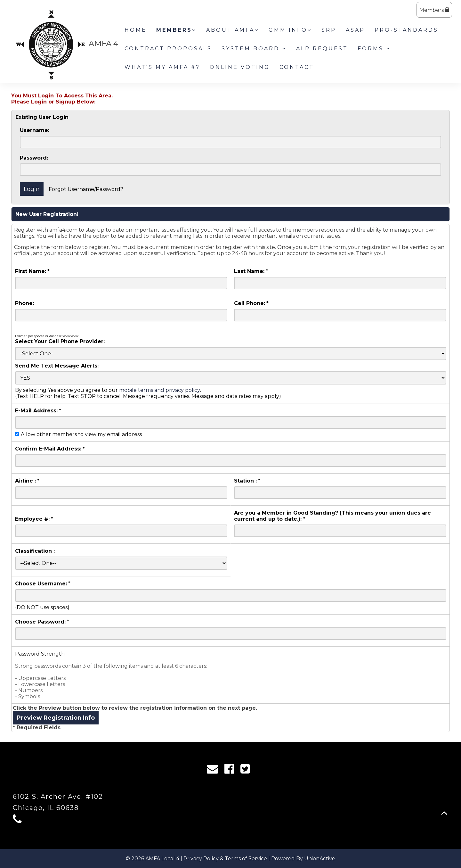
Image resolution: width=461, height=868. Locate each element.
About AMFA (233, 30)
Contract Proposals (168, 49)
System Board (254, 49)
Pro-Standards (406, 30)
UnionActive (320, 859)
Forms (374, 49)
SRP (329, 30)
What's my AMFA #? (162, 67)
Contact (297, 67)
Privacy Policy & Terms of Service (225, 859)
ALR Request (322, 49)
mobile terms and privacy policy (160, 390)
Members (434, 10)
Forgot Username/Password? (86, 189)
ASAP (355, 30)
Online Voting (240, 67)
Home (136, 30)
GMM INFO (290, 30)
